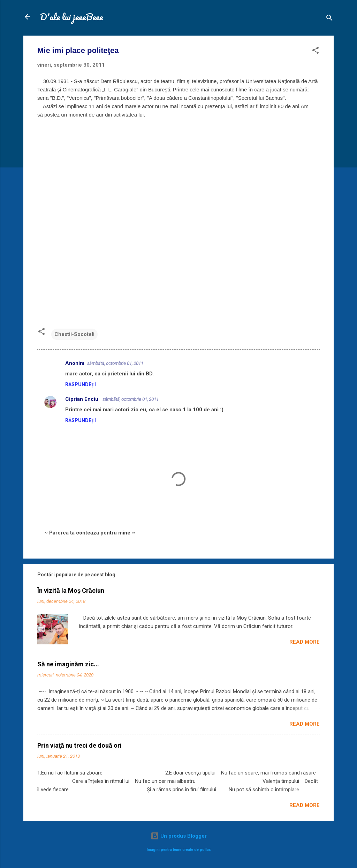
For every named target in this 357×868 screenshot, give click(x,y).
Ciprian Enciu (82, 399)
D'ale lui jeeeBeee (71, 17)
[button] (316, 51)
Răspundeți (81, 384)
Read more (305, 642)
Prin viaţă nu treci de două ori (79, 745)
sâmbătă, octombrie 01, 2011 (115, 363)
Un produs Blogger (179, 836)
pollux (205, 850)
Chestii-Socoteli (74, 334)
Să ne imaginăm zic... (68, 664)
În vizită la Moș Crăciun (71, 590)
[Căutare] (329, 19)
